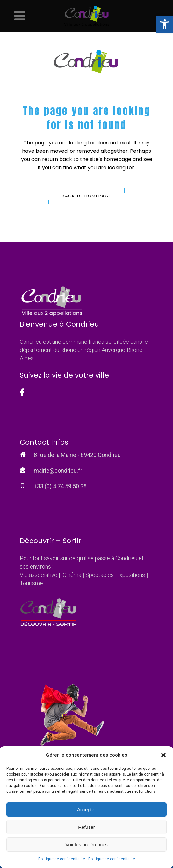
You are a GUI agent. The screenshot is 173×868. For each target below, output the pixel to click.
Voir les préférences (86, 845)
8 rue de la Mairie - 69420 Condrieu (77, 455)
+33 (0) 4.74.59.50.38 (60, 486)
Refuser (86, 827)
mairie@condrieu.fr (58, 471)
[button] (165, 24)
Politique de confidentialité (62, 859)
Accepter (86, 809)
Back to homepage (86, 196)
